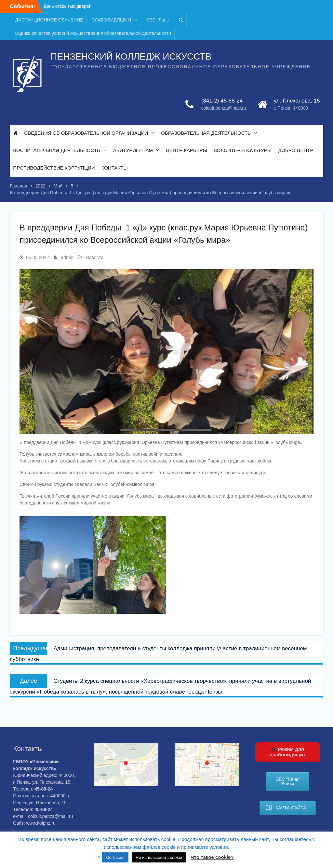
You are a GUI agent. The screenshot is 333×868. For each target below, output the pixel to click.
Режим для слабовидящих (288, 752)
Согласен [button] (115, 857)
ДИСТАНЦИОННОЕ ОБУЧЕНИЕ (49, 20)
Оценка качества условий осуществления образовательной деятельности (93, 33)
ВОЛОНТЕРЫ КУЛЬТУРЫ (243, 150)
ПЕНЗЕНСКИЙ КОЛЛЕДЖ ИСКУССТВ (131, 56)
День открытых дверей (68, 6)
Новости (94, 257)
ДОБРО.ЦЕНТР (296, 150)
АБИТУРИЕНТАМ (133, 150)
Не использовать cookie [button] (159, 857)
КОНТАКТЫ (115, 168)
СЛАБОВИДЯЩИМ (112, 20)
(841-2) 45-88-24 (222, 101)
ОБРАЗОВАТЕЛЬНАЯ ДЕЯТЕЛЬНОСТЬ (206, 133)
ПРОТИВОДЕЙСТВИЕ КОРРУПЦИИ (54, 168)
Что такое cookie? (212, 857)
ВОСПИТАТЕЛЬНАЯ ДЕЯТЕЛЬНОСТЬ (56, 150)
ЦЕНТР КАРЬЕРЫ (186, 150)
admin (67, 257)
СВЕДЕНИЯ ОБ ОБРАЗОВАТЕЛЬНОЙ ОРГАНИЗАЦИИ (86, 133)
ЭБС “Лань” (158, 20)
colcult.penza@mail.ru (224, 108)
